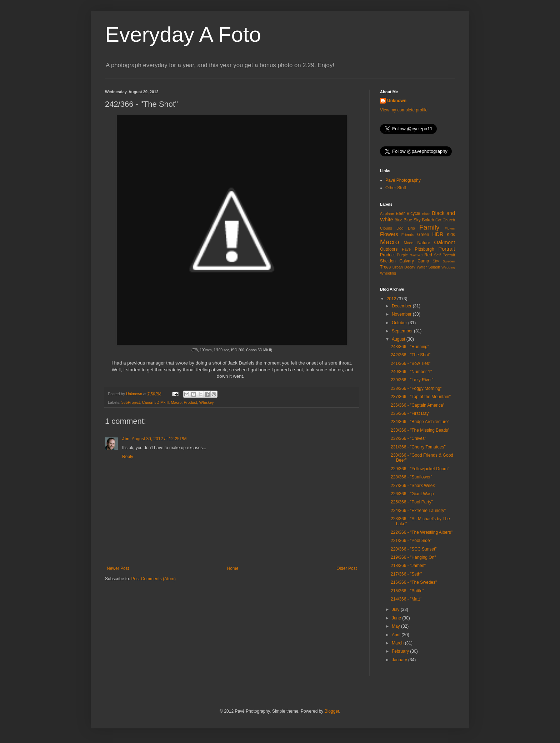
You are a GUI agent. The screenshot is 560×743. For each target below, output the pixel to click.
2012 (392, 299)
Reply (128, 457)
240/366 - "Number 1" (411, 372)
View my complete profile (404, 110)
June (397, 618)
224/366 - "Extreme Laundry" (418, 511)
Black (426, 214)
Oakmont (445, 242)
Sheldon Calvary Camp (404, 261)
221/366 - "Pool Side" (411, 541)
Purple (402, 255)
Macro (176, 402)
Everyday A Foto (183, 34)
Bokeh (428, 220)
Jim (126, 439)
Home (233, 568)
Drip (411, 228)
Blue (399, 220)
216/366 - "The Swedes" (414, 582)
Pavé (406, 249)
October (400, 323)
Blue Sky (412, 220)
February (401, 651)
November (402, 314)
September (403, 331)
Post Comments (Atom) (153, 579)
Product (190, 402)
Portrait (447, 249)
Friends (408, 235)
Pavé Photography (403, 180)
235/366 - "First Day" (411, 413)
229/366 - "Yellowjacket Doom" (420, 469)
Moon (409, 243)
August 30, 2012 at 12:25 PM (159, 439)
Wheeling (388, 273)
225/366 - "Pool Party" (412, 502)
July (396, 609)
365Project (131, 402)
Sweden (449, 261)
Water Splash (428, 267)
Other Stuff (396, 188)
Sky (436, 261)
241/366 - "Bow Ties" (411, 363)
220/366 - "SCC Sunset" (414, 549)
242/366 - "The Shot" (411, 355)
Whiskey (207, 402)
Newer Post (118, 568)
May (396, 626)
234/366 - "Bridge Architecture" (420, 422)
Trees (385, 267)
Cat (438, 220)
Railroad (416, 255)
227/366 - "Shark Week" (414, 486)
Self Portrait (444, 255)
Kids (451, 235)
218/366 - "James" (408, 566)
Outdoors (389, 249)
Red (428, 255)
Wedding (448, 267)
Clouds (386, 228)
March (398, 643)
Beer (400, 214)
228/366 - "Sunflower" (411, 477)
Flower (450, 228)
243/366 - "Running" (410, 347)
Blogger (332, 711)
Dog (400, 228)
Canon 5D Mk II (155, 402)
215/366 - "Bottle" (407, 591)
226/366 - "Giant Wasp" (413, 494)
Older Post (347, 568)
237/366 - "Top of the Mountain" (421, 397)
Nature (424, 243)
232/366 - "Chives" (408, 438)
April (397, 635)
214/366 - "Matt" (406, 599)
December (402, 306)
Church (449, 220)
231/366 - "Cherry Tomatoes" (418, 447)
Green (423, 235)
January (400, 660)
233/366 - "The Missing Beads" (420, 430)
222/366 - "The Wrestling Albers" (422, 532)
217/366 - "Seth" (406, 574)
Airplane (387, 214)
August (399, 339)
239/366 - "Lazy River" (412, 380)
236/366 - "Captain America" (418, 405)
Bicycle (414, 214)
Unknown (397, 101)
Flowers (389, 234)
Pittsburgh (425, 249)
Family (429, 227)
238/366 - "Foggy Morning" (416, 388)
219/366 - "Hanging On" (413, 557)
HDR (438, 234)
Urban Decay (404, 267)
